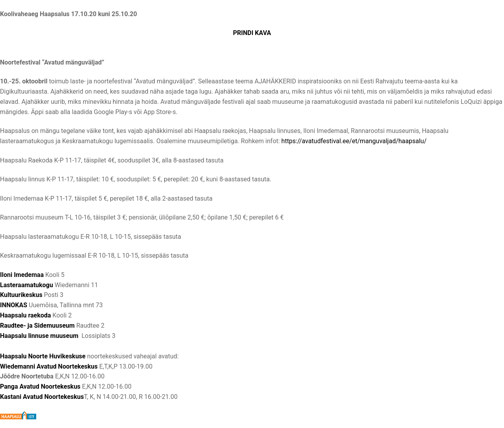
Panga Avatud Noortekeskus (40, 386)
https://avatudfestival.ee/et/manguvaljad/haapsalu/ (354, 141)
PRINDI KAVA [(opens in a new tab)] (252, 33)
